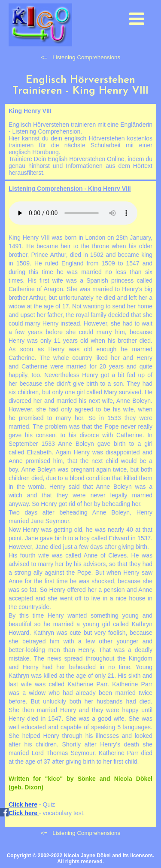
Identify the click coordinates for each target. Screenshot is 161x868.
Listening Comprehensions (86, 57)
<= (44, 57)
